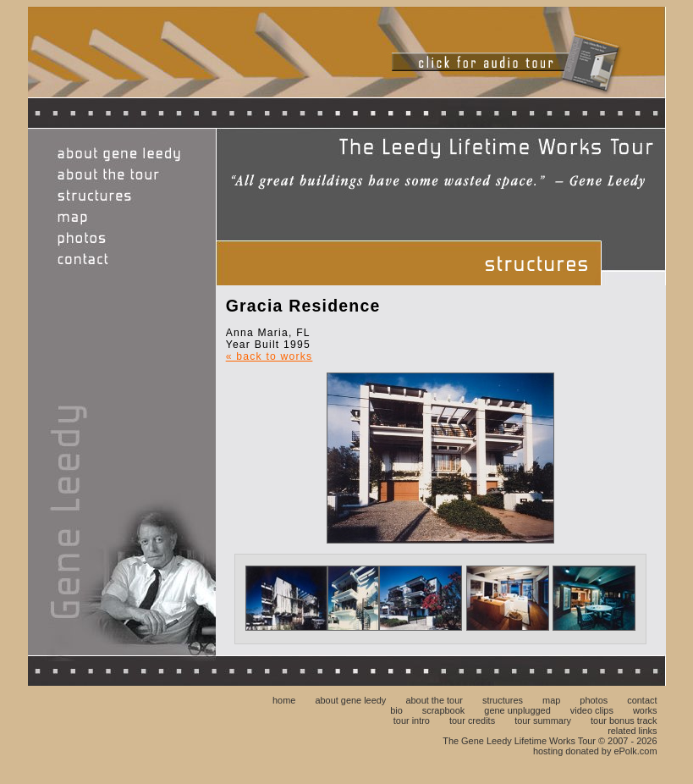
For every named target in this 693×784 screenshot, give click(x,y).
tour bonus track (624, 721)
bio (396, 710)
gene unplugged (517, 710)
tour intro (412, 721)
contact (642, 700)
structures (503, 700)
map (551, 700)
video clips (592, 710)
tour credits (472, 721)
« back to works (269, 356)
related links (632, 731)
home (284, 700)
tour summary (543, 721)
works (645, 710)
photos (594, 700)
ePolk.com (635, 751)
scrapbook (443, 710)
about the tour (434, 700)
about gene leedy (350, 700)
